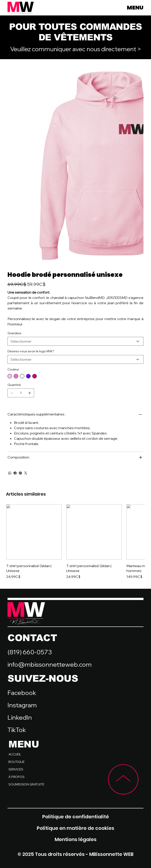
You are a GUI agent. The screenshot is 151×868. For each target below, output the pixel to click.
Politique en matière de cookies (75, 828)
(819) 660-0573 (30, 652)
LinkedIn (20, 717)
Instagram (22, 705)
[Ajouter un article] (30, 393)
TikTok (17, 730)
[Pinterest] (20, 473)
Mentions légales (76, 839)
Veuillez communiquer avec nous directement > (76, 49)
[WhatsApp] (10, 473)
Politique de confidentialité (76, 817)
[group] (75, 542)
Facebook (22, 693)
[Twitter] (26, 473)
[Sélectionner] (75, 341)
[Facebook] (15, 473)
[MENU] (128, 8)
